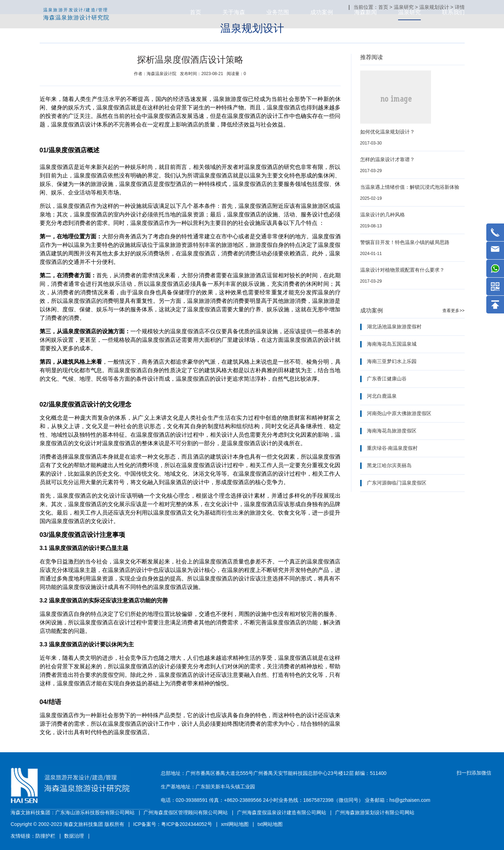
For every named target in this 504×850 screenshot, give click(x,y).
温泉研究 (409, 12)
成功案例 (322, 12)
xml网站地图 (235, 824)
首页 (196, 12)
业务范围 (278, 12)
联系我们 (453, 12)
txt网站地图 (270, 824)
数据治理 (74, 836)
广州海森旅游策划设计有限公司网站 (375, 812)
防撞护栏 (45, 836)
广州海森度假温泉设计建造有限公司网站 (282, 812)
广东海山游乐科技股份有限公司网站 (95, 812)
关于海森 (234, 12)
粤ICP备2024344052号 (186, 824)
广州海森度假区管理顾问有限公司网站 (186, 812)
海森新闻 (366, 12)
